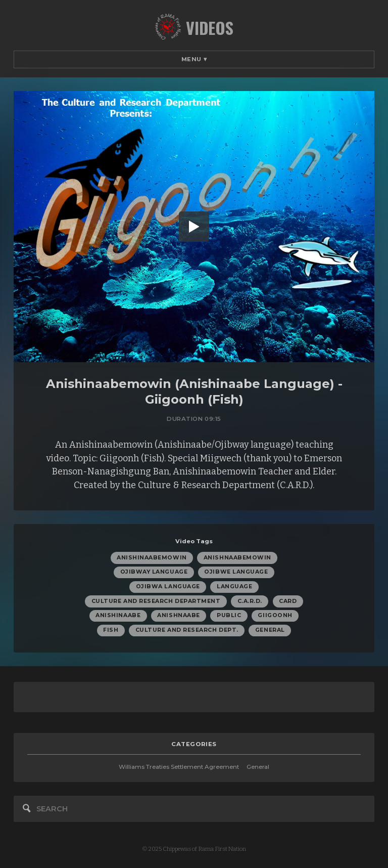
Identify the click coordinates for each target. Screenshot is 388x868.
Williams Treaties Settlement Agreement (179, 767)
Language (234, 587)
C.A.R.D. (250, 601)
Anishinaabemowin (152, 558)
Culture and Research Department (156, 601)
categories (194, 744)
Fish (111, 630)
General (270, 630)
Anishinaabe (118, 615)
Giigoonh (275, 615)
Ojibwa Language (168, 587)
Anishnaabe (178, 615)
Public (229, 615)
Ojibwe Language (236, 572)
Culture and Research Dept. (187, 630)
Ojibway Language (154, 572)
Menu (194, 59)
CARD (288, 601)
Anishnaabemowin (237, 558)
